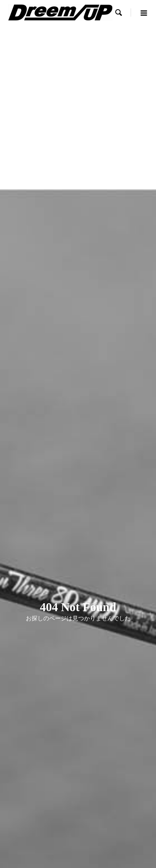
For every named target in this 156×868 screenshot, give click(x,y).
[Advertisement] (78, 107)
